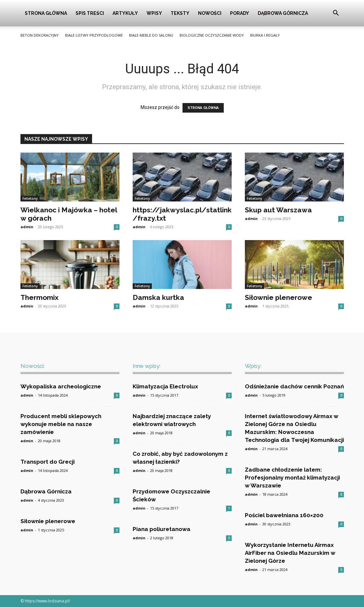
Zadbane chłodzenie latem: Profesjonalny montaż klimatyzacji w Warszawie (292, 478)
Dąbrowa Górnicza (283, 13)
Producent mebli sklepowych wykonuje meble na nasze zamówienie (61, 424)
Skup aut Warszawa (278, 210)
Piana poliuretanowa (162, 529)
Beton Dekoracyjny (40, 35)
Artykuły (125, 13)
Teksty (180, 13)
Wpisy (154, 13)
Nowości (210, 13)
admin (27, 227)
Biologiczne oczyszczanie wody (212, 35)
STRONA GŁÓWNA (203, 108)
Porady (240, 13)
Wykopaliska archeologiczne (61, 386)
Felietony (30, 198)
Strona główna (46, 13)
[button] (336, 14)
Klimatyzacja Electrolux (165, 386)
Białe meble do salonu (151, 35)
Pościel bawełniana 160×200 (284, 515)
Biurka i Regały (265, 35)
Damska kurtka (158, 297)
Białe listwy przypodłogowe (94, 35)
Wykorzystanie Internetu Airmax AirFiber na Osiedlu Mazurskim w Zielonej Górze (290, 553)
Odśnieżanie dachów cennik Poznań (294, 386)
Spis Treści (90, 13)
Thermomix (39, 297)
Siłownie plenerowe (279, 297)
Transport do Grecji (48, 462)
